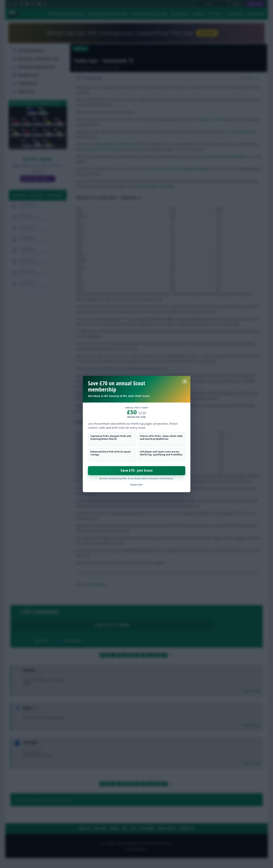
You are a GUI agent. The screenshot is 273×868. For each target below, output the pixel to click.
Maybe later (136, 485)
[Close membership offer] (185, 381)
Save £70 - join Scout (137, 470)
